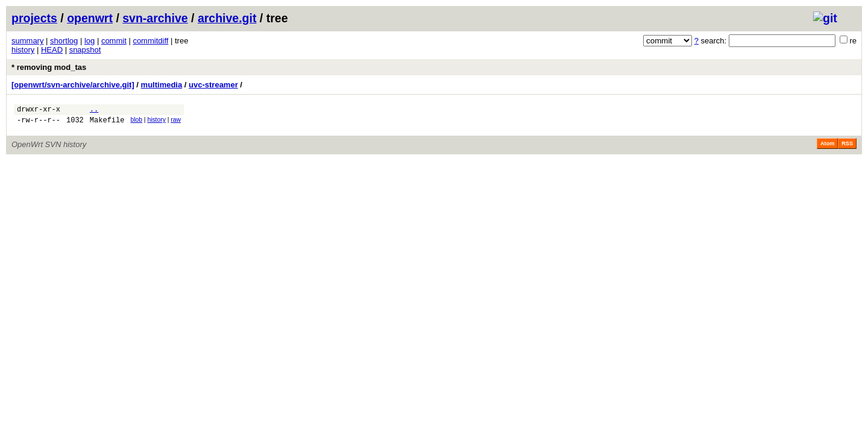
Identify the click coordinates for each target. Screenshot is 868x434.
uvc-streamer (213, 85)
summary (27, 41)
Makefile (107, 123)
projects (34, 18)
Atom (827, 147)
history (23, 50)
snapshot (85, 50)
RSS (847, 147)
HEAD (52, 50)
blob (136, 121)
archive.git (227, 18)
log (90, 41)
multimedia (162, 85)
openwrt (90, 18)
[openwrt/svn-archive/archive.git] (73, 85)
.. (94, 111)
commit (114, 41)
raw (176, 121)
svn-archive (155, 18)
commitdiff (150, 41)
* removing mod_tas (49, 67)
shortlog (64, 41)
